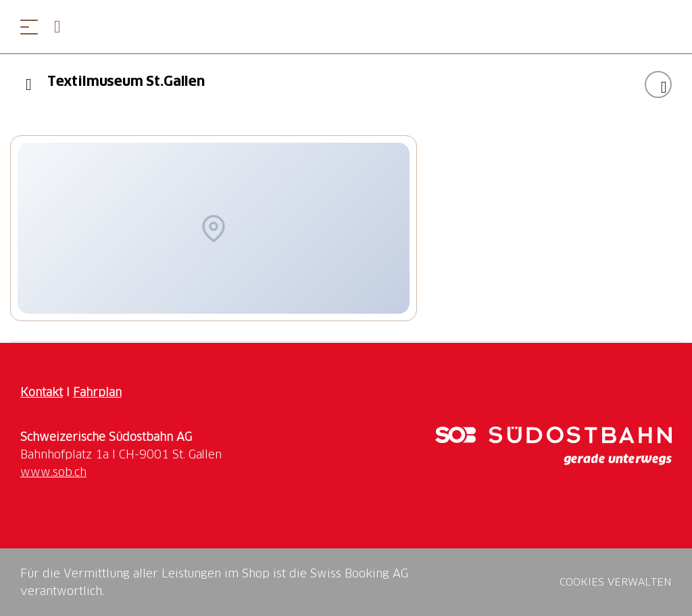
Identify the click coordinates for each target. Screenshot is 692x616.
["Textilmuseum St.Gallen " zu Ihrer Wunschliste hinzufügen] (658, 85)
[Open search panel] (63, 27)
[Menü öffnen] (29, 27)
